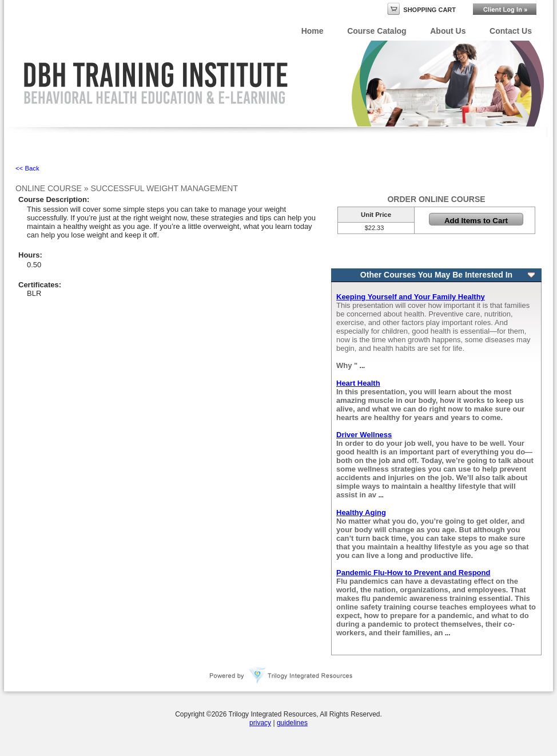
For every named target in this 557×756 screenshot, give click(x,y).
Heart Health (358, 383)
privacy (260, 723)
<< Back (27, 168)
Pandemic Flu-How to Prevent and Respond (413, 573)
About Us (448, 31)
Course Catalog (377, 31)
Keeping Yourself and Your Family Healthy (411, 297)
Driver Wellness (364, 435)
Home (313, 31)
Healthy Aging (361, 512)
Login (505, 9)
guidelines (292, 723)
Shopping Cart (429, 10)
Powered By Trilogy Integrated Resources (281, 675)
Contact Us (511, 31)
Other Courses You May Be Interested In (436, 275)
